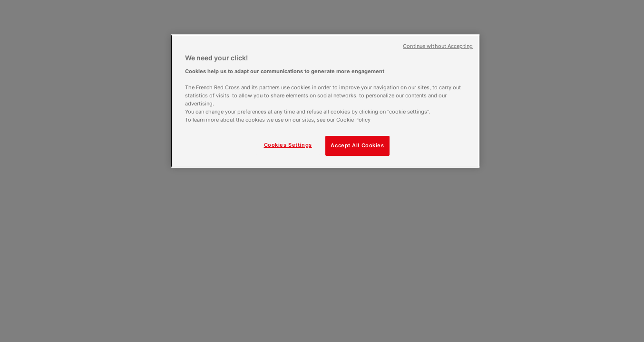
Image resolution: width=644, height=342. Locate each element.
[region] (325, 101)
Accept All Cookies (357, 145)
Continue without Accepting (438, 46)
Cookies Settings (288, 145)
